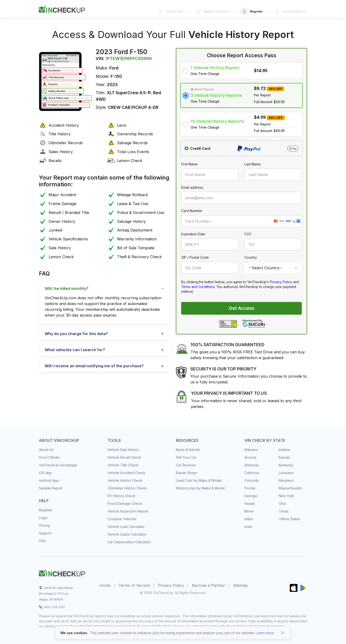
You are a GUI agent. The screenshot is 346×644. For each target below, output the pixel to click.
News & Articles (188, 450)
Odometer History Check (127, 488)
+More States (289, 519)
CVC (248, 234)
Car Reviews (186, 465)
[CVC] (273, 244)
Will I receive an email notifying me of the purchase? (94, 366)
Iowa (248, 527)
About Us (46, 450)
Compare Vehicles (122, 519)
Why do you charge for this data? (76, 334)
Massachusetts (290, 488)
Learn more (265, 633)
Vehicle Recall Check (124, 457)
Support (45, 533)
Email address (192, 187)
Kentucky (286, 465)
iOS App (45, 473)
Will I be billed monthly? (67, 288)
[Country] (273, 268)
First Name (189, 164)
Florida (250, 488)
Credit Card (200, 148)
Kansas (284, 457)
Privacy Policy (281, 282)
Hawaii (250, 503)
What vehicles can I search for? (75, 350)
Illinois (249, 511)
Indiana (284, 450)
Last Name (253, 164)
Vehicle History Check (125, 480)
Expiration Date (193, 234)
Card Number (192, 211)
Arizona (250, 457)
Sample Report (51, 488)
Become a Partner (208, 585)
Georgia (251, 496)
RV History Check (121, 496)
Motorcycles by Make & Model (200, 488)
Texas (284, 511)
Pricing (44, 525)
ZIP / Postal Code (195, 257)
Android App (49, 480)
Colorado (252, 480)
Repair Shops (187, 473)
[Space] (62, 572)
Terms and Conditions (198, 287)
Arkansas (252, 465)
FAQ (42, 541)
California (252, 473)
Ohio (282, 503)
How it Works (49, 457)
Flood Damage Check (125, 503)
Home (105, 585)
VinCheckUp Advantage (58, 465)
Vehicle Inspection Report (128, 511)
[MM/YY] (210, 244)
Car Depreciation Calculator (129, 542)
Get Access (241, 308)
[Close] (283, 633)
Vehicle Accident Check (126, 473)
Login (43, 518)
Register (46, 510)
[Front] (62, 8)
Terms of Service (134, 585)
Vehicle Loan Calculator (126, 527)
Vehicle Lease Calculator (127, 534)
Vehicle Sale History (123, 450)
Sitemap (240, 585)
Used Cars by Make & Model (199, 480)
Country (251, 257)
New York (286, 496)
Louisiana (286, 473)
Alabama (251, 450)
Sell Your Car (186, 457)
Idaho (249, 519)
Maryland (286, 480)
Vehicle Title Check (123, 465)
